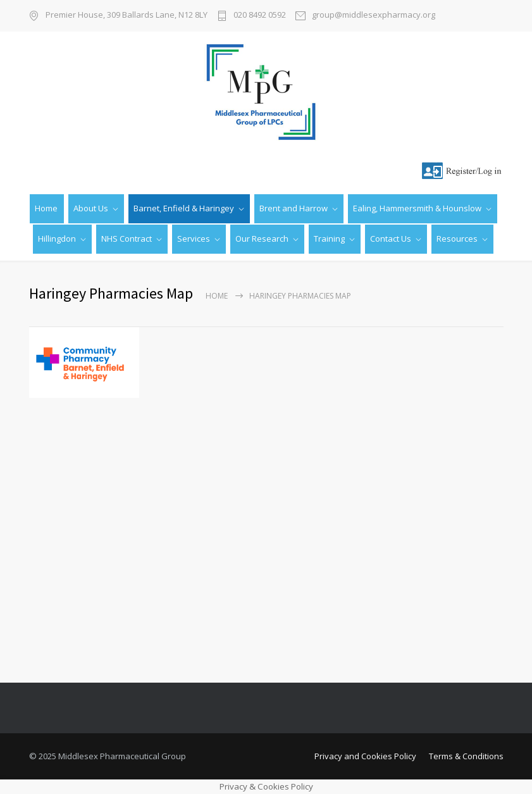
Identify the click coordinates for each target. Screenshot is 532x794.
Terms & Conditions (466, 756)
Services (194, 239)
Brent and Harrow (294, 208)
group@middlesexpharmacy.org (374, 16)
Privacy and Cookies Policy (365, 756)
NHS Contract (127, 239)
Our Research (262, 239)
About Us (91, 208)
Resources (457, 239)
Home (46, 208)
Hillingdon (57, 239)
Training (329, 239)
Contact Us (391, 239)
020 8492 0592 (260, 16)
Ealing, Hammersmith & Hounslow (417, 208)
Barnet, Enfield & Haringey (184, 208)
